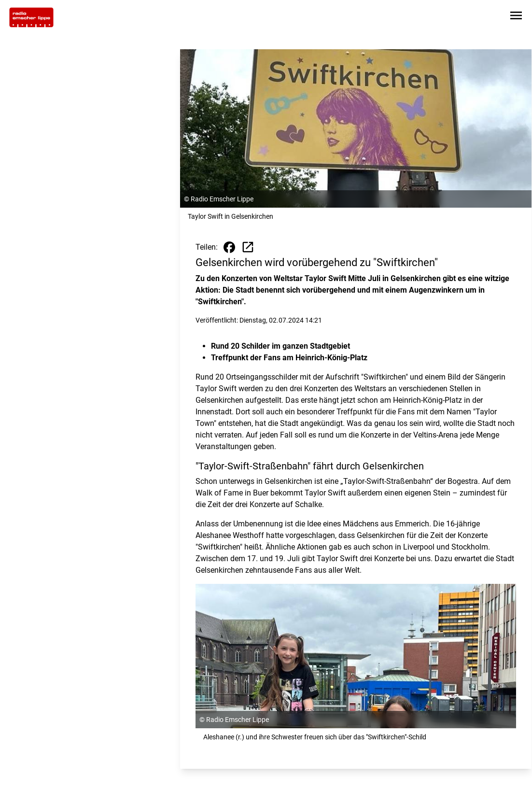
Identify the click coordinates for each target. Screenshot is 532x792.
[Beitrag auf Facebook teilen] (229, 247)
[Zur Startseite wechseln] (31, 17)
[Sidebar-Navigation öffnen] (516, 17)
